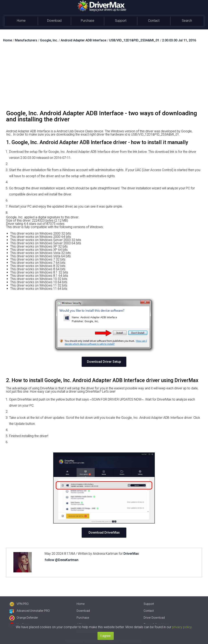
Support (121, 21)
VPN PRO (19, 604)
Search (187, 21)
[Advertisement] (104, 78)
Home (21, 21)
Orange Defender (24, 618)
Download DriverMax (104, 533)
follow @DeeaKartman (62, 560)
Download (54, 21)
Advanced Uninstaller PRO (30, 611)
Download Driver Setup (104, 362)
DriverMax (131, 554)
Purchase (88, 21)
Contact (154, 21)
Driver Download (154, 618)
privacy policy (182, 627)
